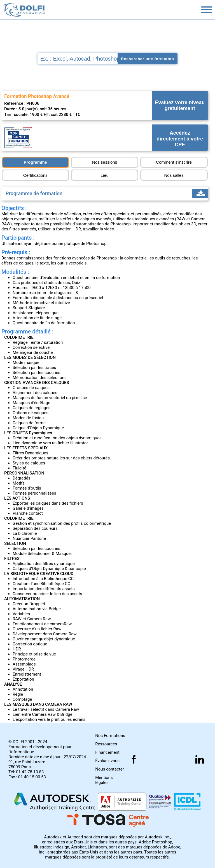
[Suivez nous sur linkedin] (200, 759)
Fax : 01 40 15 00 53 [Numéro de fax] (27, 777)
